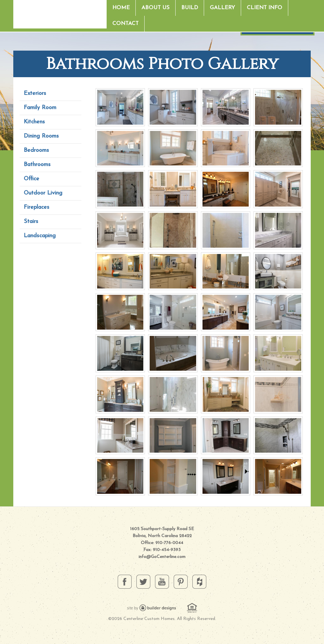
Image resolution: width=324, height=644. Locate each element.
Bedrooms (36, 150)
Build (190, 8)
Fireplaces (37, 207)
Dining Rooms (41, 136)
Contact (125, 24)
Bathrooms (37, 165)
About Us (156, 8)
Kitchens (34, 122)
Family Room (40, 108)
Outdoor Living (43, 193)
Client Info (265, 8)
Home (121, 8)
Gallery (222, 8)
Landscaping (40, 236)
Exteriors (35, 93)
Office (31, 179)
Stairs (31, 222)
